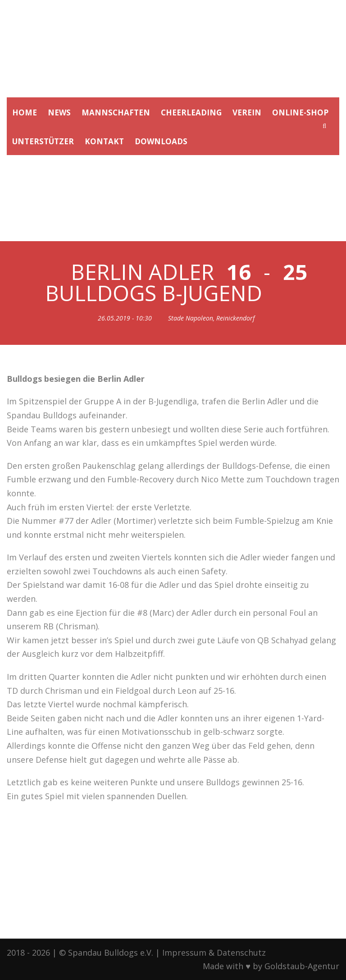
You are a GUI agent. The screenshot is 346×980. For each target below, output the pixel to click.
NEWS (59, 112)
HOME (25, 112)
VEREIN (247, 112)
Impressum (184, 953)
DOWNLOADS (161, 141)
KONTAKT (104, 141)
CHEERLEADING (191, 112)
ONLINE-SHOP (300, 112)
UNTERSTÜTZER (43, 141)
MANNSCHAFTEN (116, 112)
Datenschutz (241, 953)
